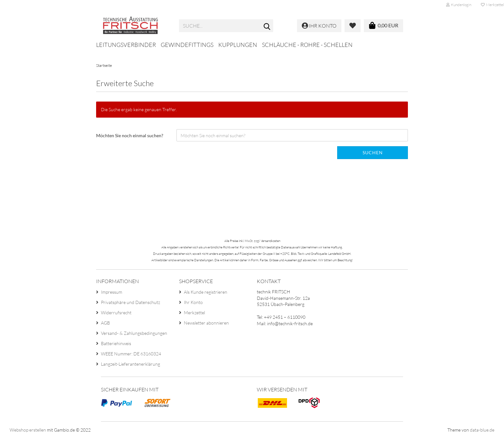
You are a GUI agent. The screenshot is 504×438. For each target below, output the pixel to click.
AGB (105, 323)
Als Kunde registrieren (206, 292)
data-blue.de (482, 430)
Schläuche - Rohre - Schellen (307, 45)
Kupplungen (238, 45)
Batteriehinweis (116, 343)
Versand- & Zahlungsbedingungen (134, 333)
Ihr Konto (193, 302)
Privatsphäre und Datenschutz (130, 302)
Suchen (373, 152)
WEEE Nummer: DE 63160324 (131, 354)
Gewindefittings (187, 45)
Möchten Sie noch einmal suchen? (130, 135)
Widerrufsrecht (116, 313)
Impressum (112, 292)
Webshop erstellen (28, 430)
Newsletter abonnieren (206, 323)
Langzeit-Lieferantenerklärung (130, 364)
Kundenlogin (459, 5)
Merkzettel (194, 313)
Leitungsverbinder (126, 45)
